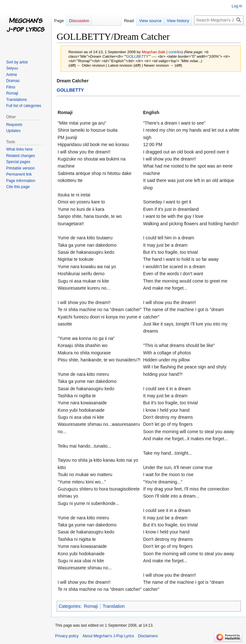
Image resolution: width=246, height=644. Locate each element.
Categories (70, 606)
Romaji (91, 606)
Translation (114, 606)
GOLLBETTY (137, 56)
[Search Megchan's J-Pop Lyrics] (219, 20)
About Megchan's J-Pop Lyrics (108, 636)
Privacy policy (67, 636)
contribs (175, 52)
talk (162, 52)
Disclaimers (148, 636)
